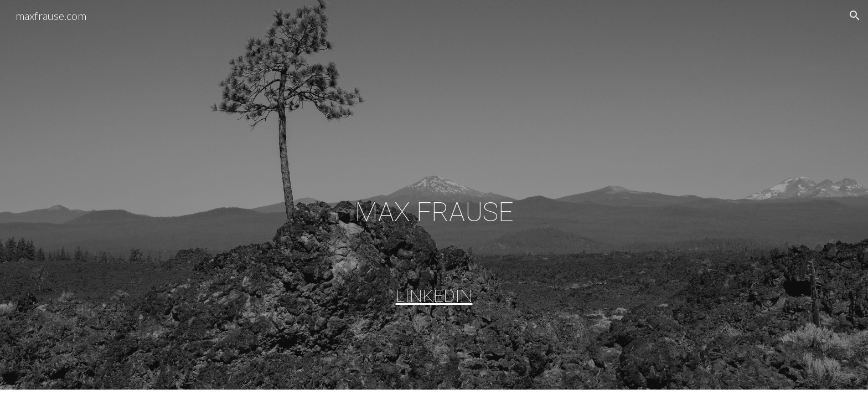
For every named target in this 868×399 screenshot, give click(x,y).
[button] (855, 16)
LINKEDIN (434, 296)
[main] (434, 210)
